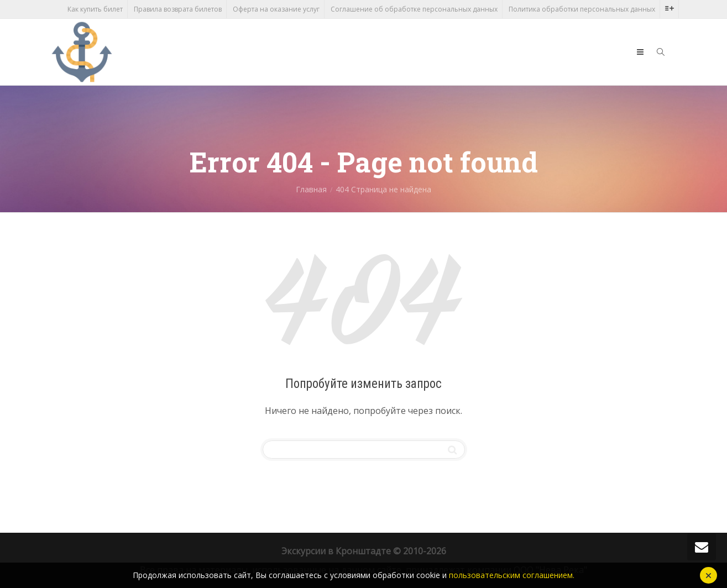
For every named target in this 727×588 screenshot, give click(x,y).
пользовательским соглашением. (512, 575)
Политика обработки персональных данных (582, 9)
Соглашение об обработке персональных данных (414, 9)
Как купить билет (95, 9)
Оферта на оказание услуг (276, 9)
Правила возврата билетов (178, 9)
